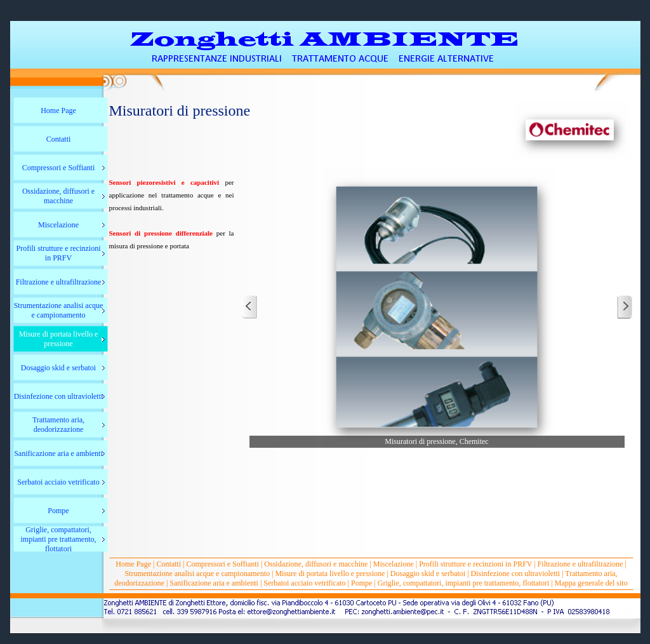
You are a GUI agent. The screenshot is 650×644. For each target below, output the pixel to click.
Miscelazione (394, 564)
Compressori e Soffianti (222, 564)
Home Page (133, 564)
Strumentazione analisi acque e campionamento (197, 574)
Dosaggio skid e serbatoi (428, 574)
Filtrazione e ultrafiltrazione (580, 564)
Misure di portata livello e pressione (330, 574)
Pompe (361, 583)
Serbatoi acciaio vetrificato (304, 583)
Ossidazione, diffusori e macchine (316, 564)
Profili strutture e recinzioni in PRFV (475, 564)
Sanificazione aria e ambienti (215, 583)
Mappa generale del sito (591, 583)
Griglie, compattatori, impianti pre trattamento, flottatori (464, 583)
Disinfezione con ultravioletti (516, 574)
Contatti (169, 564)
